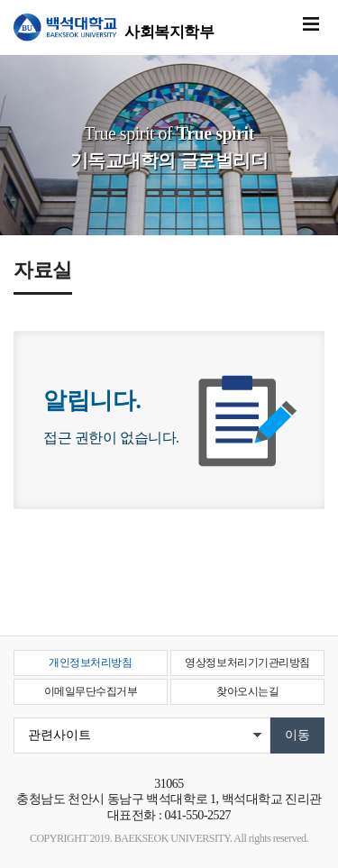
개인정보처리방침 (90, 662)
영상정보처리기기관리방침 (247, 662)
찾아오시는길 (247, 691)
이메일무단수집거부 (91, 691)
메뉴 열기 (311, 24)
